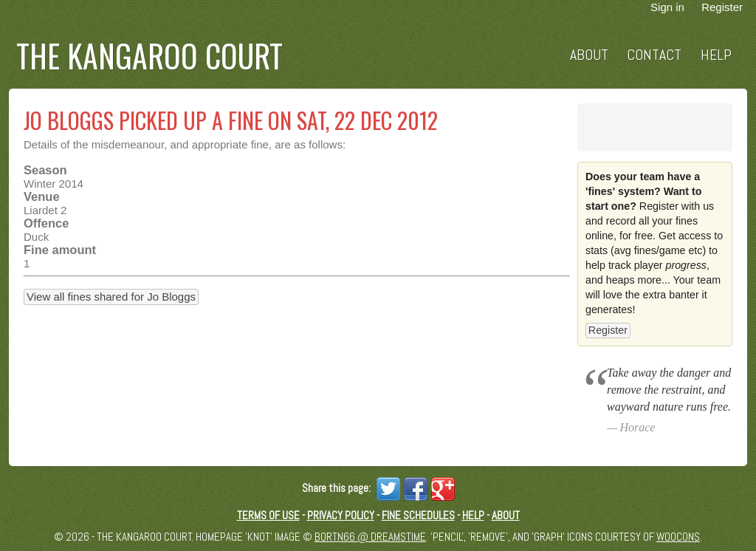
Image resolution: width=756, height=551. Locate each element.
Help (716, 55)
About (589, 55)
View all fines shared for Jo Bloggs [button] (111, 297)
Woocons (678, 537)
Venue (42, 196)
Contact (654, 55)
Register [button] (608, 330)
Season (45, 170)
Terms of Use (268, 515)
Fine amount (60, 250)
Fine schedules (418, 515)
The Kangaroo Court (150, 55)
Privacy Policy (341, 515)
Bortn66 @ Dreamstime (370, 537)
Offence (46, 223)
